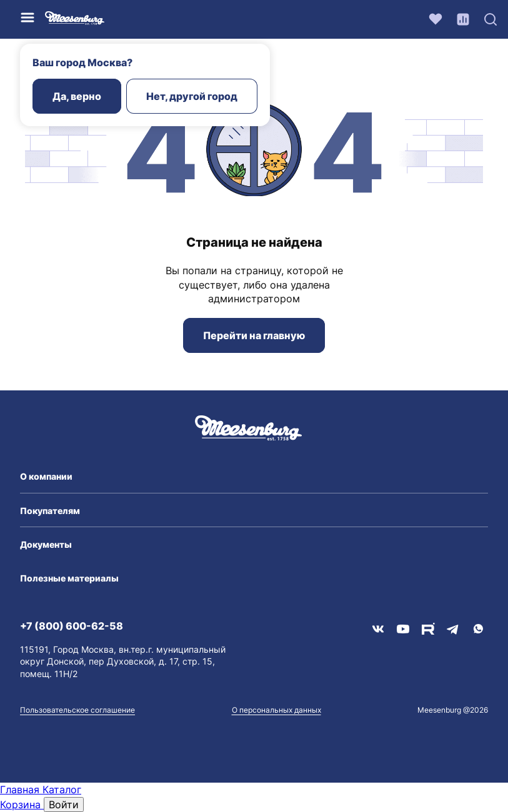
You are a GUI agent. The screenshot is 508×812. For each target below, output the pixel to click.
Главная (21, 790)
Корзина (22, 805)
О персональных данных (276, 710)
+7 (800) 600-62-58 (72, 626)
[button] (254, 477)
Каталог (62, 790)
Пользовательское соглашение (77, 710)
